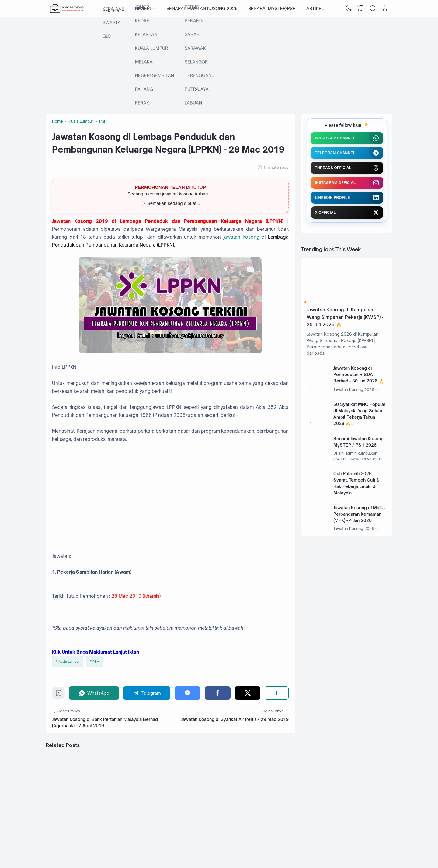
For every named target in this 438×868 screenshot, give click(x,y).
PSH (96, 662)
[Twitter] (248, 693)
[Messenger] (188, 693)
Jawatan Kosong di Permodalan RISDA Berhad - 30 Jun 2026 (355, 374)
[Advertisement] (219, 65)
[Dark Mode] (349, 9)
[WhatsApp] (94, 693)
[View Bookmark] (361, 9)
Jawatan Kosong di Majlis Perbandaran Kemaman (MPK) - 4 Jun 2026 (359, 514)
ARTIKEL (315, 8)
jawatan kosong (241, 237)
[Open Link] (385, 9)
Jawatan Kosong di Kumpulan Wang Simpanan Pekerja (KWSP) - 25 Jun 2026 (345, 317)
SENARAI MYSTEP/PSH (272, 8)
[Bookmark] (59, 695)
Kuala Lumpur (69, 662)
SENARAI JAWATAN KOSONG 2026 (202, 8)
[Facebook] (218, 693)
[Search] (373, 9)
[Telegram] (147, 693)
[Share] (277, 693)
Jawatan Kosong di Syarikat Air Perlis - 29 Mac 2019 (235, 719)
